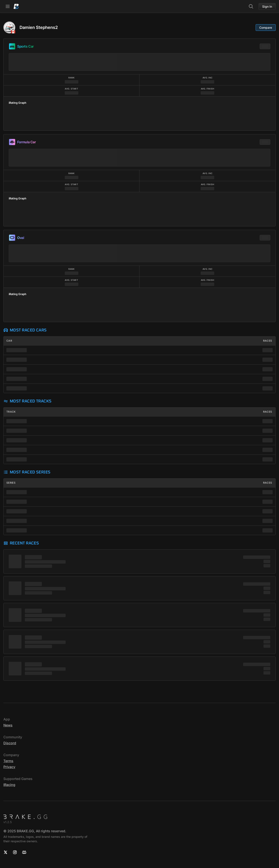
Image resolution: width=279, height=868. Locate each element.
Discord (10, 743)
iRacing (9, 785)
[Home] (16, 6)
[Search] (251, 6)
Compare (266, 28)
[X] (6, 852)
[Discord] (24, 852)
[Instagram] (15, 852)
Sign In (267, 6)
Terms (8, 761)
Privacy (9, 767)
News (8, 725)
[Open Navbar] (8, 6)
